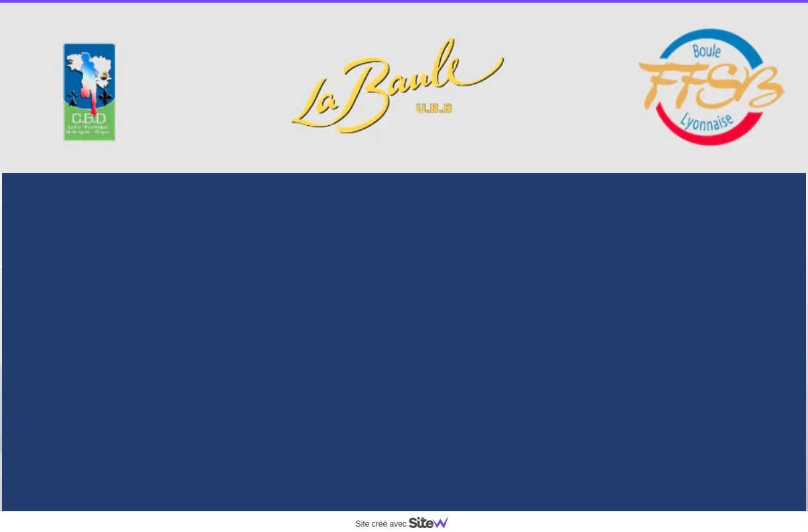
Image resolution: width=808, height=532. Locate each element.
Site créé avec (407, 524)
